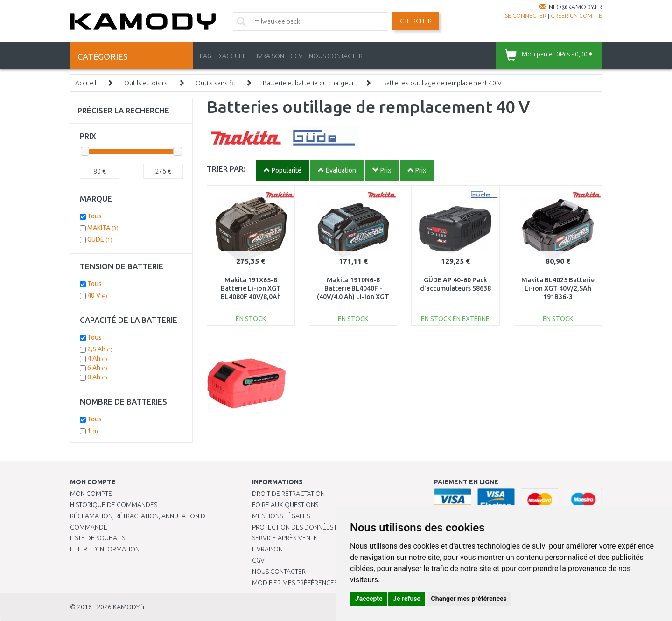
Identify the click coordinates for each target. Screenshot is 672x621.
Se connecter (526, 16)
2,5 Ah (100, 349)
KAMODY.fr (129, 607)
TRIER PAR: (226, 169)
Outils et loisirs (146, 83)
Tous (94, 216)
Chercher (416, 21)
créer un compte (576, 16)
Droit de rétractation (288, 494)
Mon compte (91, 494)
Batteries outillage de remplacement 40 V (442, 83)
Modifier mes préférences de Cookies (314, 583)
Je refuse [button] (407, 599)
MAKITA (103, 228)
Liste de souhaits (98, 538)
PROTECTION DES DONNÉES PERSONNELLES (316, 527)
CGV (297, 56)
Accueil (86, 83)
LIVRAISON (269, 56)
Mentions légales (281, 516)
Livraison (267, 549)
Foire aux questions (285, 505)
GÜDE (100, 239)
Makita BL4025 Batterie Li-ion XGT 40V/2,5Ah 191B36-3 (558, 288)
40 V (97, 295)
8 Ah (97, 377)
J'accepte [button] (369, 599)
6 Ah (97, 368)
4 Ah (97, 358)
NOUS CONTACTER (336, 56)
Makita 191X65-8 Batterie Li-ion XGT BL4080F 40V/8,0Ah (251, 288)
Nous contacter (279, 572)
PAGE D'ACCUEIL (224, 56)
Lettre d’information (105, 549)
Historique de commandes (114, 505)
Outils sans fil (215, 83)
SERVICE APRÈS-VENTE (285, 538)
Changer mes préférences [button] (469, 599)
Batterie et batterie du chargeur (308, 83)
